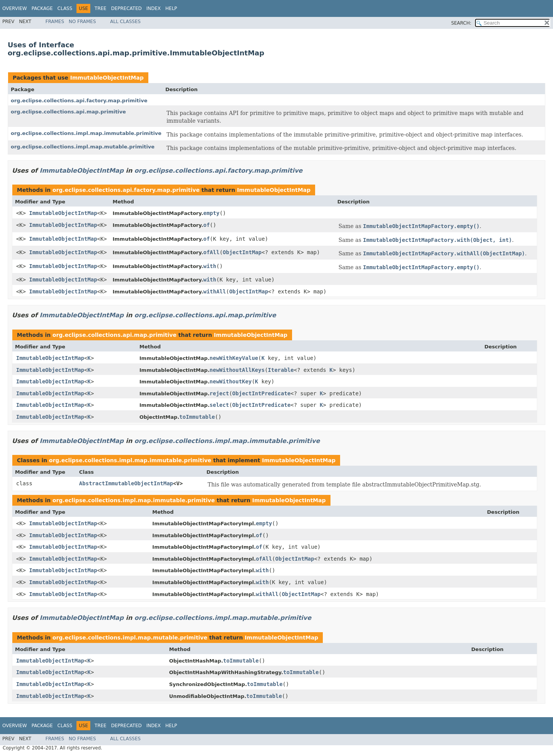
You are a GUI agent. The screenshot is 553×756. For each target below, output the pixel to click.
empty (211, 213)
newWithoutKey (231, 381)
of (207, 225)
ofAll (211, 252)
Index (154, 8)
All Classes (125, 22)
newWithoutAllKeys (237, 370)
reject (219, 393)
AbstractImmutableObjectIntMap (126, 483)
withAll (215, 291)
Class (65, 8)
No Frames (82, 22)
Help (171, 8)
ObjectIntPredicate (261, 393)
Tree (100, 8)
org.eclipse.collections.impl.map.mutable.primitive (83, 147)
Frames (55, 22)
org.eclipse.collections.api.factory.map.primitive (79, 101)
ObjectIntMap (242, 252)
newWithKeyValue (234, 358)
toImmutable (197, 417)
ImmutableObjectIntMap (107, 78)
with (210, 266)
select (219, 405)
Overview (15, 8)
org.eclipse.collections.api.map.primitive (68, 112)
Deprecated (126, 8)
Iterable (281, 370)
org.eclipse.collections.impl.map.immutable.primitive (86, 133)
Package (42, 8)
